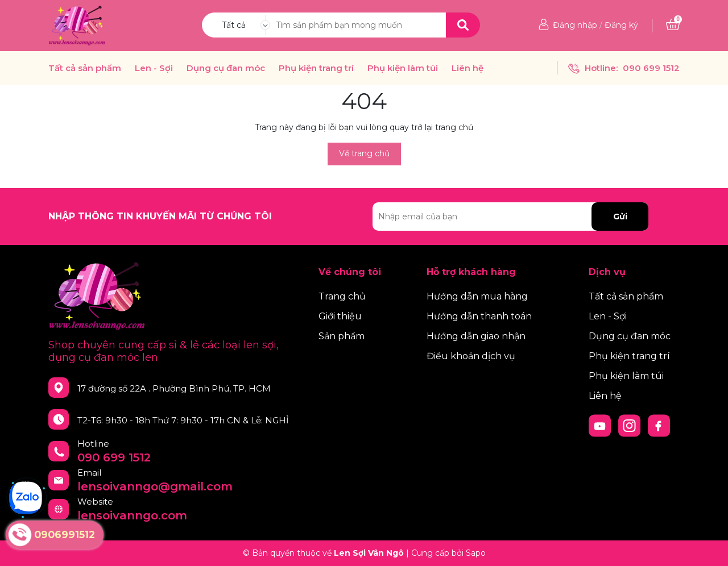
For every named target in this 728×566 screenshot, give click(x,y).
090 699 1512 (651, 68)
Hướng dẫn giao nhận (476, 336)
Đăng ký (621, 25)
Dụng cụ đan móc (226, 68)
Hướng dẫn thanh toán (479, 316)
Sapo (476, 553)
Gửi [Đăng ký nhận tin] (620, 217)
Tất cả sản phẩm (85, 68)
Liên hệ (468, 68)
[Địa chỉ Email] (510, 217)
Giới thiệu (340, 316)
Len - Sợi (154, 68)
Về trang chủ (364, 153)
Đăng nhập (575, 25)
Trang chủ (342, 296)
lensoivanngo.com (132, 515)
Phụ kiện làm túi (403, 68)
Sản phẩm (342, 336)
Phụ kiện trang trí (316, 68)
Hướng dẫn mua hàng (477, 296)
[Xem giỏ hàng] (673, 25)
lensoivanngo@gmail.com (155, 486)
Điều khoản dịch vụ (471, 356)
